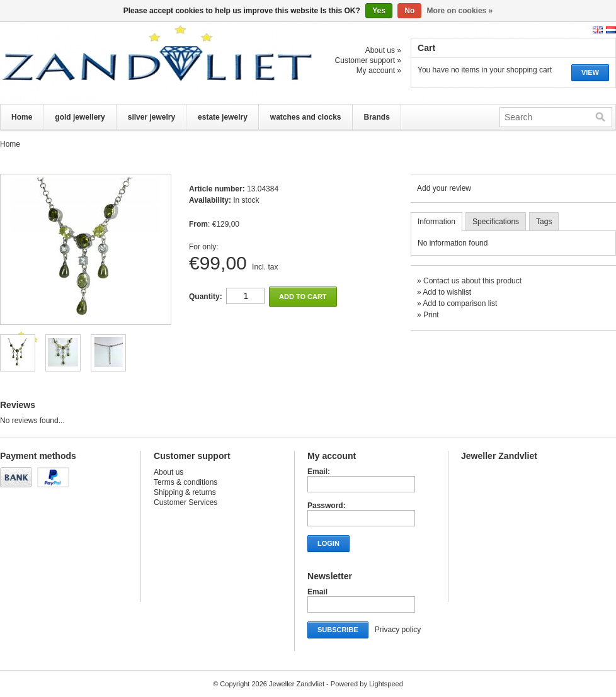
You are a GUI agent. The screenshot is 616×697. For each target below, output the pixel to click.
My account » (379, 71)
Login (328, 543)
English (598, 30)
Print (431, 315)
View (590, 72)
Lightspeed (386, 684)
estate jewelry (223, 117)
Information (436, 222)
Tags (544, 222)
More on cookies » (460, 11)
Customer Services (185, 502)
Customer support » (368, 60)
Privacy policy (398, 630)
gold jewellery (80, 117)
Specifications (496, 222)
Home (22, 117)
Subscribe (338, 630)
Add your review (444, 188)
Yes (379, 11)
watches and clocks (306, 117)
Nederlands (611, 30)
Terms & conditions (185, 482)
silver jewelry (151, 117)
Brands (377, 117)
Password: (327, 506)
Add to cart (303, 297)
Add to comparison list (460, 303)
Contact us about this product (472, 281)
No (409, 11)
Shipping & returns (185, 492)
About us (168, 472)
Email (317, 592)
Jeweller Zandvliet (126, 63)
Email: (319, 472)
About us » (383, 50)
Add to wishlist (447, 292)
